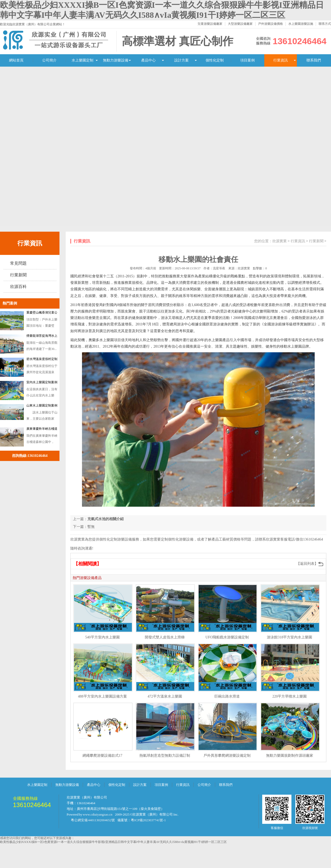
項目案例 (247, 60)
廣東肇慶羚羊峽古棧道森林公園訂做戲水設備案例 (42, 430)
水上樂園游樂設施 (301, 24)
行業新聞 (18, 275)
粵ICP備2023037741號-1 (148, 820)
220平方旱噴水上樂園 (289, 696)
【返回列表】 (307, 564)
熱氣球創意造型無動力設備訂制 (165, 756)
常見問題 (18, 263)
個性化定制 (215, 60)
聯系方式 (325, 24)
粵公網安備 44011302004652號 (93, 820)
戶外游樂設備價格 (270, 24)
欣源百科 (18, 287)
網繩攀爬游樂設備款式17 (102, 756)
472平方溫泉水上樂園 (165, 696)
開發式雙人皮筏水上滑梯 (165, 637)
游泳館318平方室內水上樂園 (289, 637)
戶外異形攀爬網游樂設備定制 (227, 756)
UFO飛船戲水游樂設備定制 (227, 637)
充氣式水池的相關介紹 (106, 519)
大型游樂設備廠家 (240, 24)
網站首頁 (16, 60)
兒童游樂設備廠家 (210, 24)
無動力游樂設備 (116, 60)
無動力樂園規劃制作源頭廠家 (290, 756)
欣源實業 (280, 241)
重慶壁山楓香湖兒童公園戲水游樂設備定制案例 (42, 314)
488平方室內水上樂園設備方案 (103, 696)
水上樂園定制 (82, 60)
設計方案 (182, 60)
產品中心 (148, 60)
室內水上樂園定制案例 (42, 382)
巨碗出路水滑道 (227, 696)
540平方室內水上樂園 (103, 637)
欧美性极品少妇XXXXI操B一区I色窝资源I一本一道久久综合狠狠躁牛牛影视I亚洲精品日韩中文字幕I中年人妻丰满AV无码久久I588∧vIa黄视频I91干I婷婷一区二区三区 (113, 842)
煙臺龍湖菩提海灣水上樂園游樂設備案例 (42, 337)
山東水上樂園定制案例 (42, 405)
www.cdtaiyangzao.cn (98, 814)
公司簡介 (49, 60)
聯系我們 (314, 60)
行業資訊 (281, 60)
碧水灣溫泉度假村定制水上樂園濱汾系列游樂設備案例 (42, 360)
